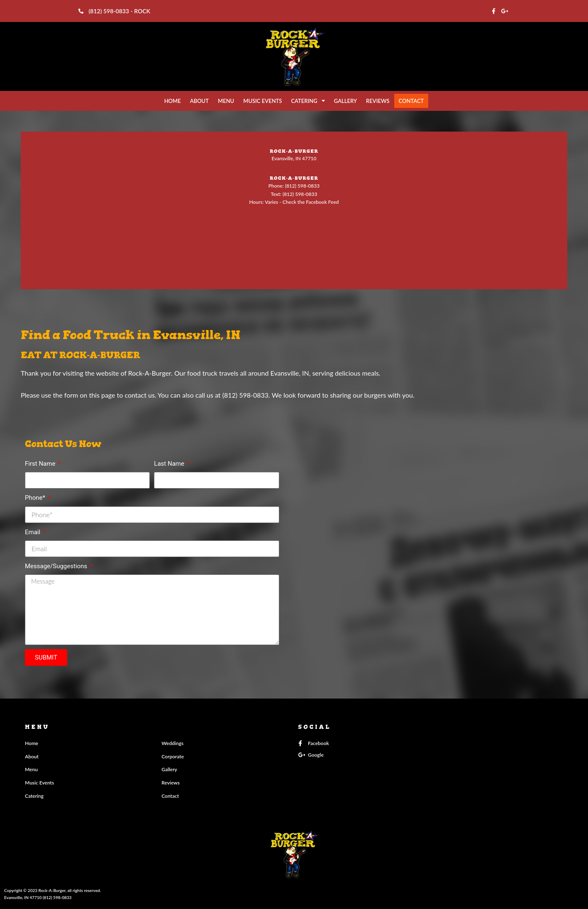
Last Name (170, 464)
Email (33, 532)
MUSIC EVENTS (262, 101)
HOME (173, 101)
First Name (41, 464)
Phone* (36, 498)
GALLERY (345, 101)
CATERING (308, 101)
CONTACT (411, 101)
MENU (226, 101)
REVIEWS (378, 101)
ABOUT (199, 101)
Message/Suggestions (57, 566)
